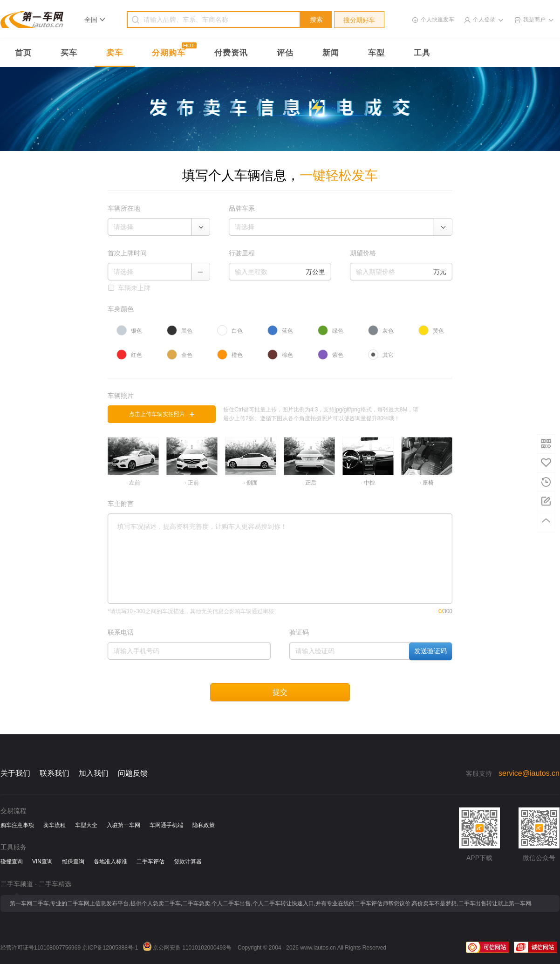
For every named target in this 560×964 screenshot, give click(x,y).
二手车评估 (150, 861)
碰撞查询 (12, 861)
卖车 (115, 53)
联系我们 (55, 773)
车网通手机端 (166, 825)
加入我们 (94, 773)
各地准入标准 (110, 861)
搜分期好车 (359, 20)
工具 (422, 53)
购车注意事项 (17, 825)
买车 (69, 53)
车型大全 (86, 825)
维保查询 (73, 861)
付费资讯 (231, 53)
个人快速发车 (437, 20)
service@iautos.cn (529, 773)
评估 (285, 53)
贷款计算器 (188, 861)
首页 (23, 53)
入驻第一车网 (123, 825)
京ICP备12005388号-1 (110, 948)
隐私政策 (204, 825)
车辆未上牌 (134, 288)
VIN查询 (42, 861)
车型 (376, 53)
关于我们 (15, 773)
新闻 (331, 53)
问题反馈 (133, 773)
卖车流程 (55, 825)
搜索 (316, 20)
